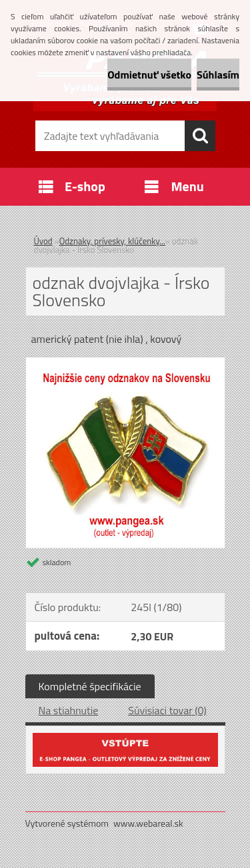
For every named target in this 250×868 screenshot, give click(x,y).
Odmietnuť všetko (149, 75)
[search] (200, 136)
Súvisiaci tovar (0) (167, 710)
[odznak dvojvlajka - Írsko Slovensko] (125, 363)
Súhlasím (218, 75)
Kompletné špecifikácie (90, 686)
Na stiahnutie (69, 710)
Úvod (43, 241)
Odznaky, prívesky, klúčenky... (112, 241)
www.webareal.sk (148, 823)
